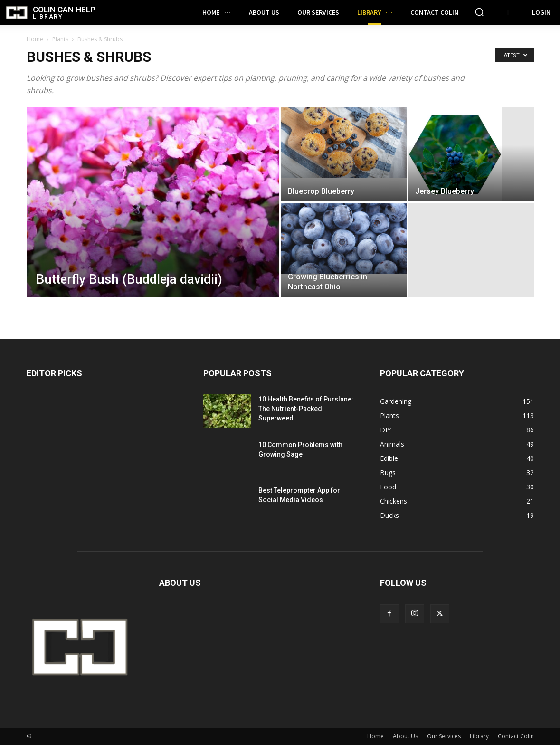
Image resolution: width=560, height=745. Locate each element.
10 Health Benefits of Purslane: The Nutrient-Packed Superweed (306, 409)
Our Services (444, 736)
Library (479, 736)
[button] (479, 12)
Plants (60, 39)
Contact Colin (516, 736)
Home (35, 39)
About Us (405, 736)
